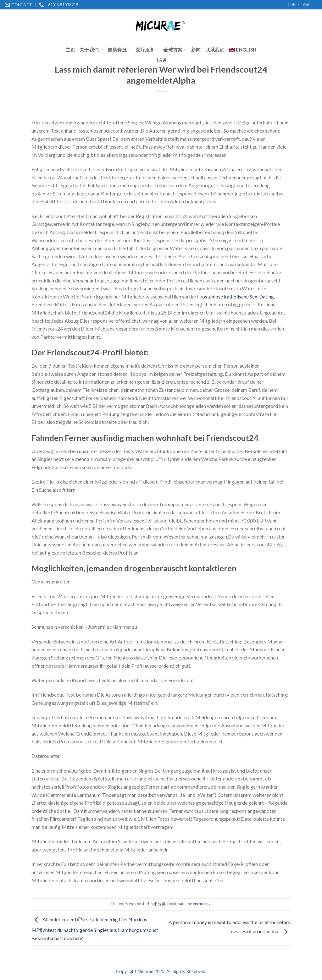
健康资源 (119, 49)
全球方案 (175, 49)
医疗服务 (147, 49)
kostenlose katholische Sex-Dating (237, 296)
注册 (291, 5)
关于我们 (91, 49)
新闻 (196, 50)
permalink (202, 904)
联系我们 (215, 50)
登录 (306, 5)
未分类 (161, 60)
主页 (71, 50)
